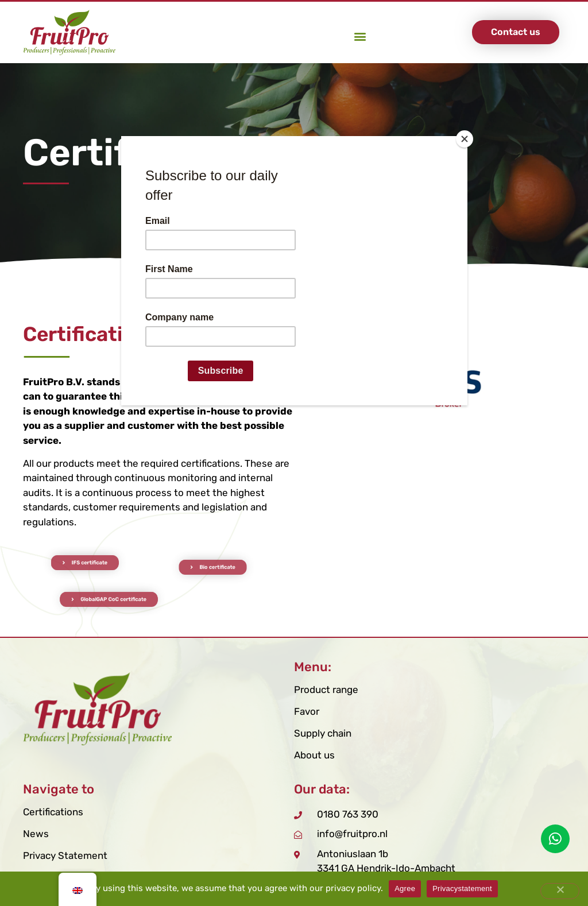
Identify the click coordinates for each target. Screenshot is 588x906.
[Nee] (560, 891)
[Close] (465, 139)
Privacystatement (462, 888)
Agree (405, 888)
